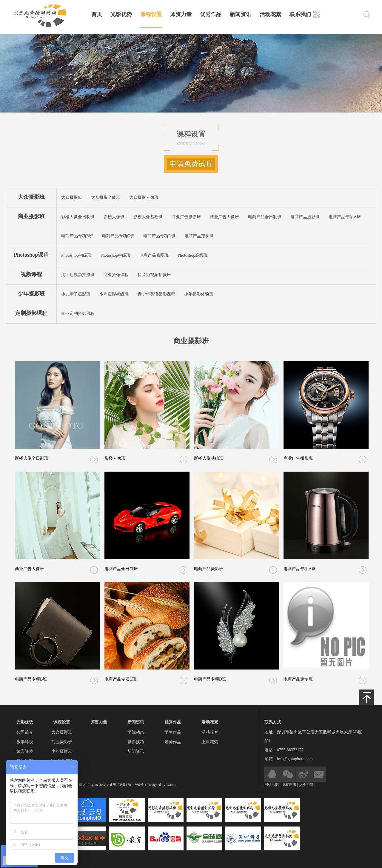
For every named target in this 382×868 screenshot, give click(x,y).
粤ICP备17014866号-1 (130, 785)
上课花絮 (210, 742)
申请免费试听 (191, 164)
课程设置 (151, 14)
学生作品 (173, 732)
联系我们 (300, 14)
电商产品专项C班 (118, 236)
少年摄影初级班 (114, 294)
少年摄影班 (31, 294)
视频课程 (31, 274)
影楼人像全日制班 (78, 217)
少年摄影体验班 (199, 294)
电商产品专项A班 (345, 217)
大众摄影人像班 (144, 197)
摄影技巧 (136, 742)
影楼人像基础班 (148, 217)
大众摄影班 (31, 197)
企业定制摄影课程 (78, 314)
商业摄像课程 (116, 275)
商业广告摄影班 (186, 217)
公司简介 (25, 732)
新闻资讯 (241, 14)
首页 (97, 14)
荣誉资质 (25, 751)
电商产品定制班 (199, 236)
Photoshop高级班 (193, 255)
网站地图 (272, 785)
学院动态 (136, 732)
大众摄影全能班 (106, 197)
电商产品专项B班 (77, 236)
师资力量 (181, 14)
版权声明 (289, 785)
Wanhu (171, 785)
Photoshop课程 (31, 255)
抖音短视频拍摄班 (154, 275)
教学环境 (25, 742)
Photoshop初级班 (76, 255)
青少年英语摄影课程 (156, 294)
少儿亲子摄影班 (76, 294)
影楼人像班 (114, 217)
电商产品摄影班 (305, 217)
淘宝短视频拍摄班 (78, 275)
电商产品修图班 (154, 255)
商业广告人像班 (224, 217)
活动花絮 (270, 14)
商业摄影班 (31, 216)
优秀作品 (211, 14)
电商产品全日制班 (265, 217)
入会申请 (306, 785)
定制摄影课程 (31, 313)
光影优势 (121, 14)
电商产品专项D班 (159, 236)
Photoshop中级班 (115, 255)
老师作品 (173, 742)
